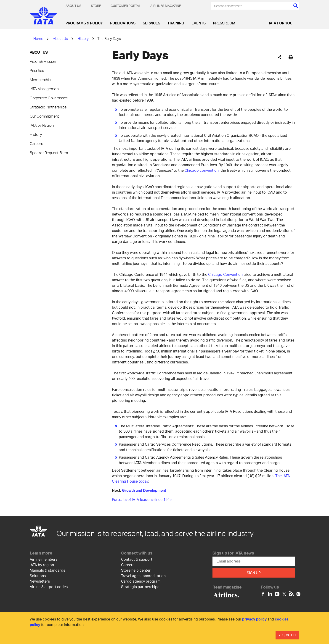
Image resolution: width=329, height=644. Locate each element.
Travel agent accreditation (143, 576)
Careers (36, 143)
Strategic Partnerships (48, 107)
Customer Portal (126, 6)
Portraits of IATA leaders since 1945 (142, 499)
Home (38, 38)
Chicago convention (202, 170)
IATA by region (42, 565)
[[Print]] (291, 57)
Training (176, 23)
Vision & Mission (43, 61)
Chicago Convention (225, 274)
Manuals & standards (47, 570)
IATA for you (281, 23)
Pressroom (224, 23)
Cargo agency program (141, 581)
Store (96, 6)
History (83, 38)
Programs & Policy (84, 23)
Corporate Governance (49, 98)
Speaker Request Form (49, 152)
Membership (40, 79)
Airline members (44, 559)
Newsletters (40, 581)
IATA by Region (42, 125)
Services (151, 23)
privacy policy (254, 619)
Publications (123, 23)
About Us (73, 6)
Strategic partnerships (140, 587)
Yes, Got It (287, 635)
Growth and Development (144, 490)
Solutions (38, 576)
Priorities (37, 70)
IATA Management (45, 89)
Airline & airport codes (49, 587)
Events (199, 23)
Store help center (136, 570)
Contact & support (137, 559)
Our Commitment (44, 116)
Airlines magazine (166, 6)
